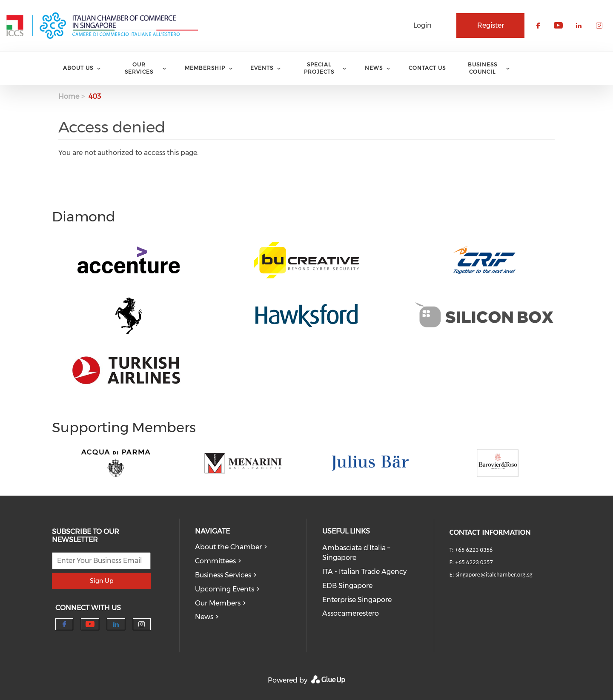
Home (69, 96)
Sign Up (102, 581)
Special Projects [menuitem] (319, 68)
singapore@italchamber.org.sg (494, 574)
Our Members (218, 603)
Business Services (223, 575)
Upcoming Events (225, 589)
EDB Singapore (347, 586)
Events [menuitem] (262, 68)
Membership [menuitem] (205, 68)
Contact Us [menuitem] (427, 68)
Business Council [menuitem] (483, 68)
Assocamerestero (351, 613)
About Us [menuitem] (78, 68)
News (204, 617)
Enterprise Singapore (357, 600)
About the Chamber (228, 547)
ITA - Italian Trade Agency (364, 572)
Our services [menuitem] (139, 68)
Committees (215, 561)
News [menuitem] (374, 68)
